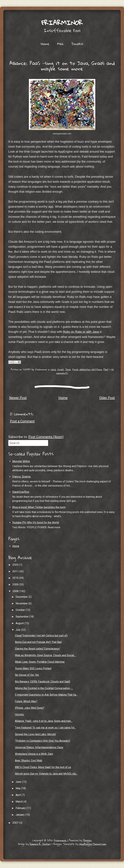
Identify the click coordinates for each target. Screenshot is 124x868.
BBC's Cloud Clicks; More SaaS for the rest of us (43, 767)
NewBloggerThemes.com (93, 844)
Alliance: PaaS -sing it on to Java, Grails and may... (44, 721)
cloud (53, 369)
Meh (60, 44)
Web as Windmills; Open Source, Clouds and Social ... (45, 655)
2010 (16, 578)
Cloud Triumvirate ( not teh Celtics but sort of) (41, 636)
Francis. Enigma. (22, 477)
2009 (16, 585)
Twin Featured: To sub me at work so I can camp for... (45, 728)
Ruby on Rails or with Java (81, 332)
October (21, 610)
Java (68, 369)
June (19, 782)
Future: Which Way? (26, 701)
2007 (16, 823)
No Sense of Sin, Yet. (27, 675)
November (22, 603)
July (18, 630)
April (19, 795)
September (22, 617)
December (22, 597)
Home (45, 44)
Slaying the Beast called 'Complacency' (38, 649)
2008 (16, 591)
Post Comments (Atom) (46, 437)
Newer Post (18, 398)
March (20, 802)
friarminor (62, 23)
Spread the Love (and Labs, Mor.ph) (35, 734)
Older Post (107, 398)
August (20, 623)
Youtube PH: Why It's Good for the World (36, 523)
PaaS (106, 369)
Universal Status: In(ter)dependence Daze (39, 747)
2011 (16, 571)
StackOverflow (21, 492)
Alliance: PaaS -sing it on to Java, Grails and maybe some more (62, 66)
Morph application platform (87, 369)
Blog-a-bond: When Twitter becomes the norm (39, 507)
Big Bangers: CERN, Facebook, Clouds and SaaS (43, 682)
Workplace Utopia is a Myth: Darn (34, 754)
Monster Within (21, 461)
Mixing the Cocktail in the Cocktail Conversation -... (44, 688)
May (18, 788)
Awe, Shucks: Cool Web (29, 761)
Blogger (87, 840)
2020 (16, 565)
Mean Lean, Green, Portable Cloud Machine (40, 662)
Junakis (77, 44)
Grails (60, 369)
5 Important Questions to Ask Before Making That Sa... (46, 695)
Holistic (19, 714)
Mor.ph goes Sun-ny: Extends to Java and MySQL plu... (46, 774)
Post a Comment (22, 421)
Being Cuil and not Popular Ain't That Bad (38, 642)
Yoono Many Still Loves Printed (33, 668)
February (21, 808)
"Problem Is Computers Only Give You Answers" (43, 741)
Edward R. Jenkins (40, 844)
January (20, 815)
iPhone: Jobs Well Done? (30, 708)
